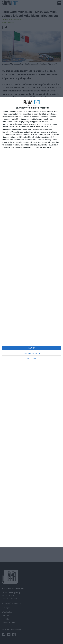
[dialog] (31, 322)
